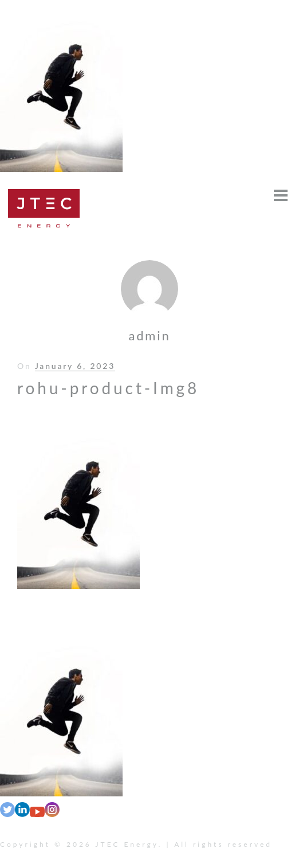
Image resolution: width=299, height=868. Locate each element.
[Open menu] (281, 195)
